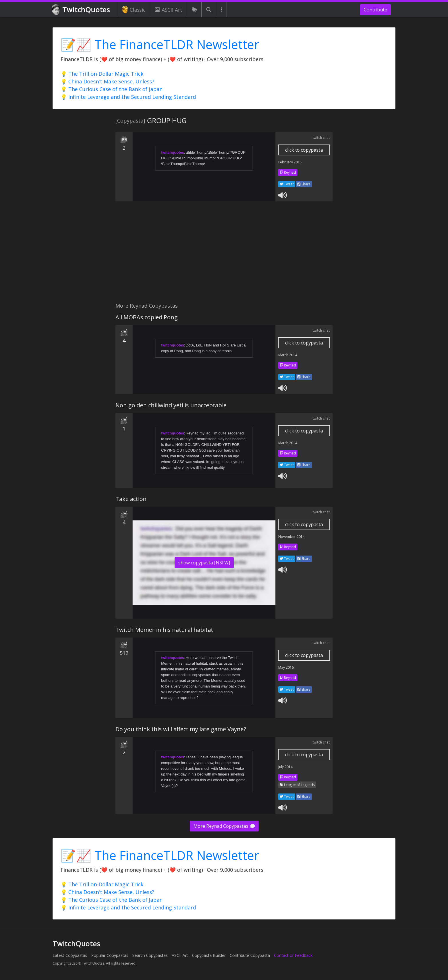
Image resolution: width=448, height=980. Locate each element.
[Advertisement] (224, 255)
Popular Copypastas (110, 955)
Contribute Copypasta (250, 955)
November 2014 (291, 537)
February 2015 (290, 162)
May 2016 (286, 667)
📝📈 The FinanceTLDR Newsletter (160, 44)
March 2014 (288, 355)
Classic (134, 10)
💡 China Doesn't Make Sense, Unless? (107, 81)
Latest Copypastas (70, 955)
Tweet (287, 184)
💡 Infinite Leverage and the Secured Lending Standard (128, 97)
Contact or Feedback (293, 955)
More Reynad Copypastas (224, 826)
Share (304, 184)
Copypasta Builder (209, 955)
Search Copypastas (150, 955)
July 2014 (285, 767)
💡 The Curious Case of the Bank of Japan (112, 89)
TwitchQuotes (81, 10)
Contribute (375, 10)
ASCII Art (169, 10)
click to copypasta (304, 150)
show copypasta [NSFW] (204, 563)
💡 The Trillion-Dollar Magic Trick (102, 74)
